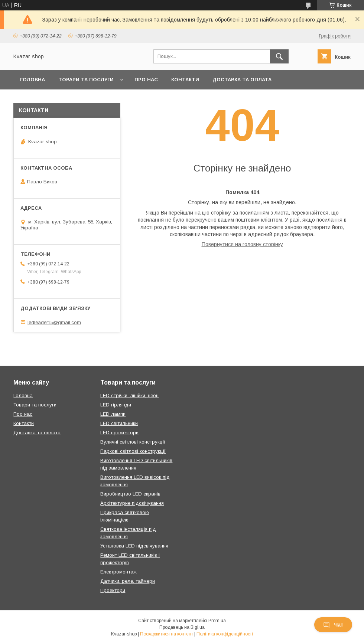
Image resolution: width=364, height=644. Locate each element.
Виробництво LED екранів (130, 494)
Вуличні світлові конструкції (133, 442)
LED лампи (113, 414)
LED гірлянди (116, 405)
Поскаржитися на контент (167, 634)
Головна (32, 80)
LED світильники (119, 423)
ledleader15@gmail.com (54, 322)
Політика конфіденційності (225, 634)
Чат (333, 625)
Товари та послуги (86, 80)
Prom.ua (217, 621)
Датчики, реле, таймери (128, 581)
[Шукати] (279, 56)
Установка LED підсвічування (134, 546)
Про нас (146, 80)
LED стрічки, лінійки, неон (129, 395)
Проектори (113, 590)
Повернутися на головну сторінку (242, 244)
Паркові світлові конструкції (133, 451)
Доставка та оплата (242, 80)
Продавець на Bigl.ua (182, 627)
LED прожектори (119, 433)
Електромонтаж (118, 572)
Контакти (185, 80)
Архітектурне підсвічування (132, 503)
